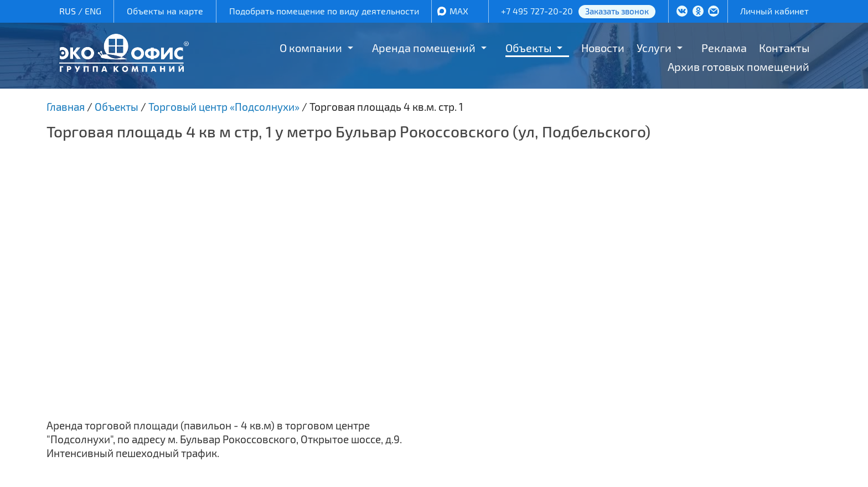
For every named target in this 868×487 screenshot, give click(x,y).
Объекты (528, 48)
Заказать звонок (617, 11)
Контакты (784, 48)
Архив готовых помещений (738, 66)
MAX (459, 11)
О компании (311, 48)
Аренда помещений (424, 48)
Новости (603, 48)
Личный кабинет (774, 11)
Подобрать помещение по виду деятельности (324, 11)
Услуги (654, 48)
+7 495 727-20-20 (537, 11)
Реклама (724, 48)
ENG (93, 11)
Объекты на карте (165, 11)
